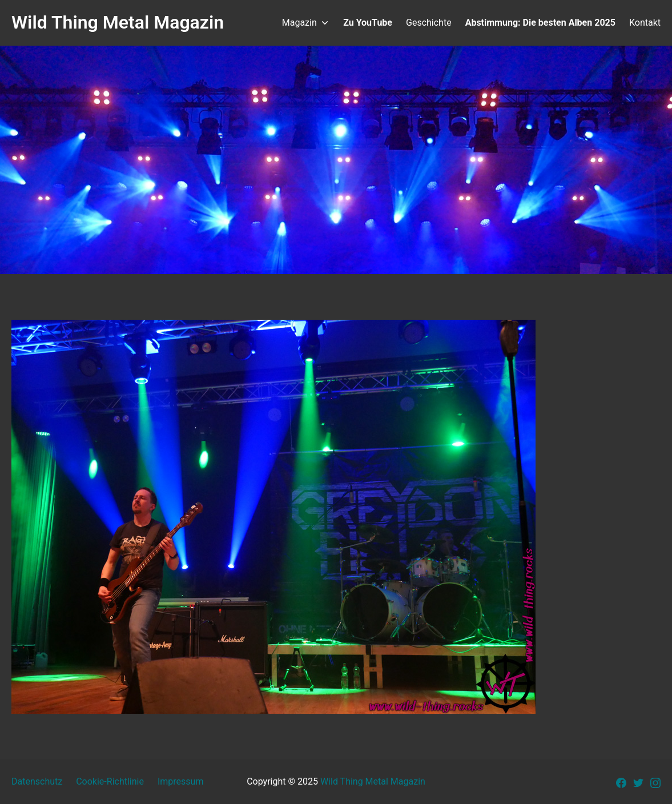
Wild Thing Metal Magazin (373, 781)
